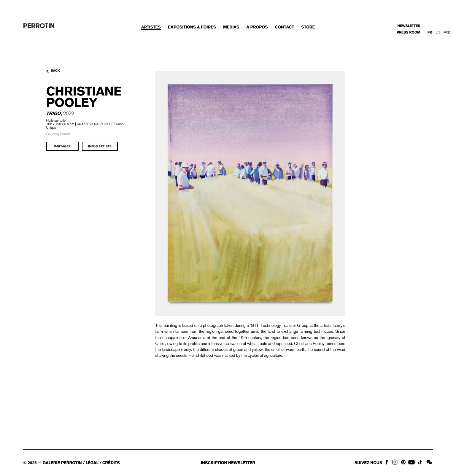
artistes (151, 27)
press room (409, 33)
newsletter (409, 26)
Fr (430, 32)
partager (63, 146)
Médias (231, 27)
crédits (111, 463)
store (308, 27)
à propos (257, 27)
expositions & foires (192, 27)
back (53, 71)
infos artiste (100, 146)
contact (285, 27)
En (438, 32)
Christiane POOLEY (84, 97)
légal (92, 463)
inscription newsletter (228, 463)
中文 (447, 32)
